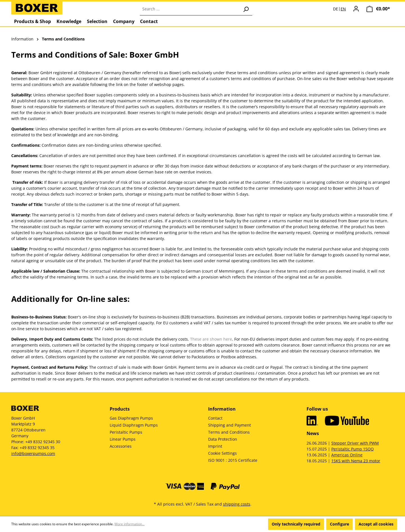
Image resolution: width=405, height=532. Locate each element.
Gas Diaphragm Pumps (131, 418)
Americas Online (347, 455)
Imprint (215, 446)
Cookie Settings (222, 453)
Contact (215, 418)
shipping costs (237, 504)
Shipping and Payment (229, 425)
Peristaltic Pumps (126, 432)
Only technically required (296, 524)
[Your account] (356, 9)
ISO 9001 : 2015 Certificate (233, 460)
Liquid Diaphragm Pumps (134, 425)
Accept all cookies (376, 524)
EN (343, 9)
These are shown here (211, 339)
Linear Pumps (123, 439)
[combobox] (190, 9)
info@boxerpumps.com (33, 453)
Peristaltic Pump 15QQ (353, 449)
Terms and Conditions (229, 432)
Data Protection (223, 439)
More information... (130, 524)
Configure (339, 524)
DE (336, 9)
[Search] (246, 9)
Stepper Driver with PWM (355, 443)
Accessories (121, 446)
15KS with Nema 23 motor (356, 461)
